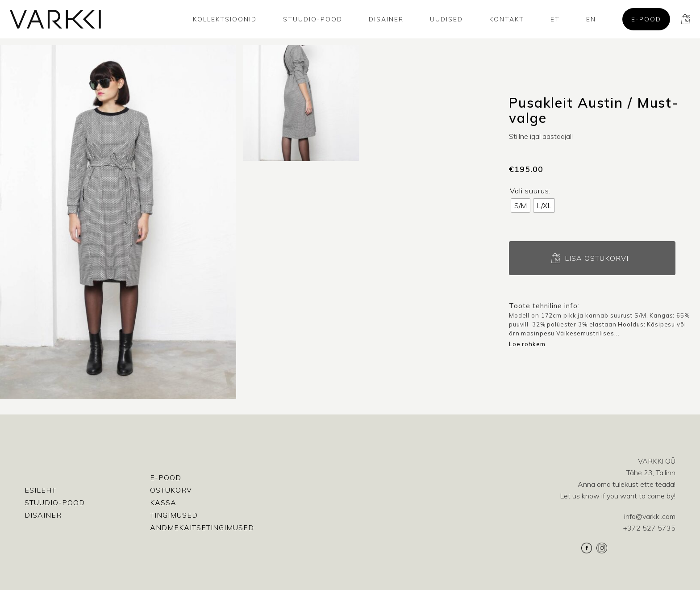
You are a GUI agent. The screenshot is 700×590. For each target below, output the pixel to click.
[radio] (521, 205)
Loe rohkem (527, 344)
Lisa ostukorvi (597, 258)
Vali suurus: (530, 191)
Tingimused (174, 515)
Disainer (386, 19)
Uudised (446, 19)
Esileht (40, 490)
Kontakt (507, 19)
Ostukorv (171, 490)
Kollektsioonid (225, 19)
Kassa (163, 502)
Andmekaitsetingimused (202, 527)
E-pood (646, 19)
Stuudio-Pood (313, 19)
